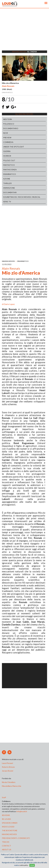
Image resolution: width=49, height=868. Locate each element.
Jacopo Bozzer (8, 771)
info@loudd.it (22, 811)
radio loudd (8, 827)
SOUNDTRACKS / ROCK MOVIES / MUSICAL (22, 197)
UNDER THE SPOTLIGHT (14, 147)
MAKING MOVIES (8, 261)
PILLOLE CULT (9, 160)
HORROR (7, 156)
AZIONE (7, 179)
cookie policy (24, 865)
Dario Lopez (9, 304)
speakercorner (10, 823)
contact (6, 846)
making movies (9, 834)
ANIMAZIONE (9, 188)
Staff (4, 797)
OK (32, 865)
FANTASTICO (9, 165)
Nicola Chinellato (9, 782)
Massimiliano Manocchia (11, 786)
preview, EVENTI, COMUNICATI (16, 838)
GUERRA (7, 151)
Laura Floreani (8, 763)
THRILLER (7, 183)
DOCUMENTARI (10, 192)
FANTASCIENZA (10, 170)
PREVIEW (7, 138)
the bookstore (10, 830)
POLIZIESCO (9, 124)
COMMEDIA (8, 142)
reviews (6, 815)
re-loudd (6, 819)
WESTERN (8, 119)
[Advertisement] (24, 33)
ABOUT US (7, 850)
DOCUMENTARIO (11, 128)
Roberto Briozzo (8, 767)
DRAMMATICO (10, 174)
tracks (6, 842)
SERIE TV (7, 202)
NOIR (6, 133)
